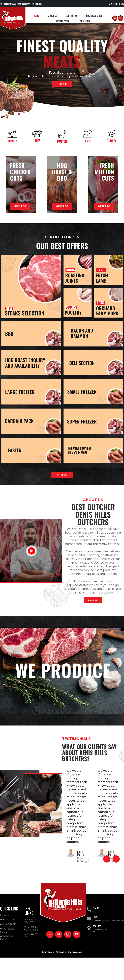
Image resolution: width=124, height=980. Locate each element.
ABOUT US (7, 921)
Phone (96, 909)
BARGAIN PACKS (7, 939)
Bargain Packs (62, 21)
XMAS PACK (8, 926)
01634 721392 (98, 913)
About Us (53, 16)
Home (36, 16)
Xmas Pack (72, 16)
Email (95, 918)
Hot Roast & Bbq (94, 16)
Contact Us (84, 21)
